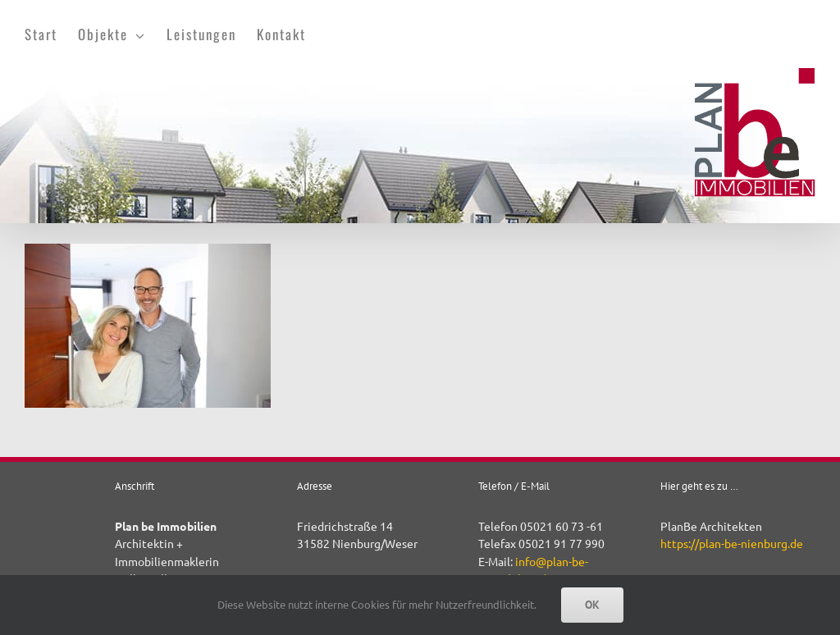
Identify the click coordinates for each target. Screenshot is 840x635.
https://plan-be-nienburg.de (732, 543)
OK (592, 605)
